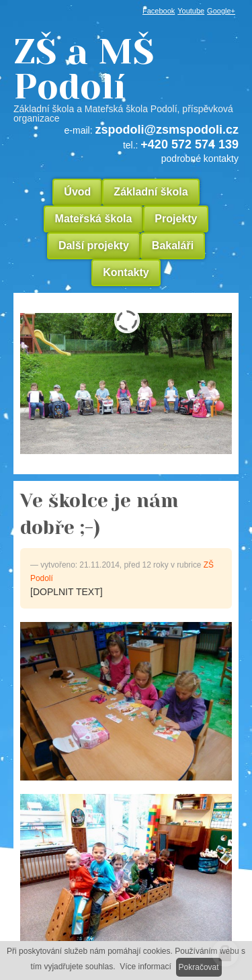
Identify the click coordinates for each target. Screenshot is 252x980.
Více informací (145, 967)
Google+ (221, 11)
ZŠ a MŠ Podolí (126, 79)
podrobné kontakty (200, 159)
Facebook (159, 11)
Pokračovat (199, 967)
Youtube (191, 11)
